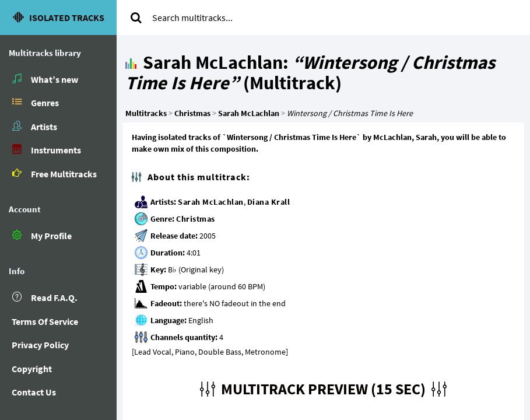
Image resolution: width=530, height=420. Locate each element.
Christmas (196, 219)
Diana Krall (269, 202)
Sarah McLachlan (211, 202)
